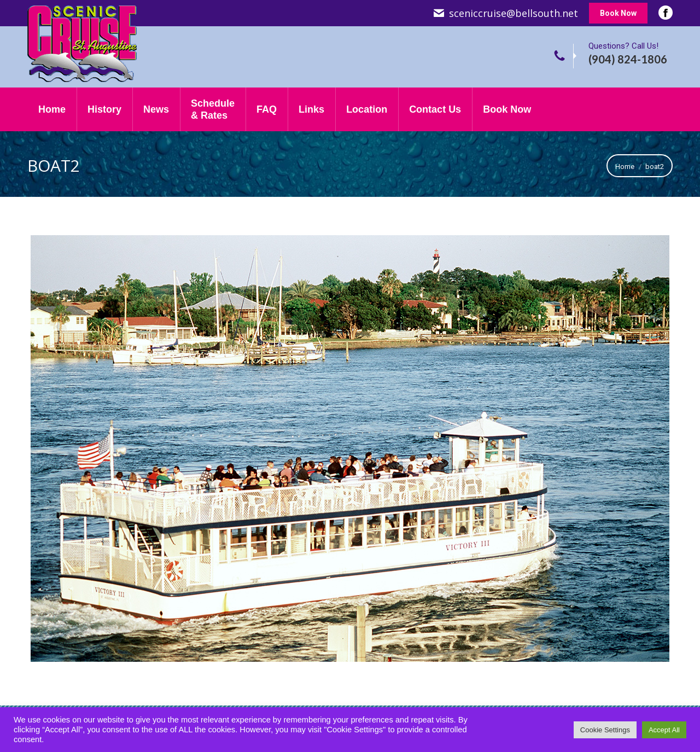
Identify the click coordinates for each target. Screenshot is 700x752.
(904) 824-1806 (628, 59)
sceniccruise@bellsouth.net (514, 13)
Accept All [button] (664, 730)
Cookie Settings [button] (605, 730)
